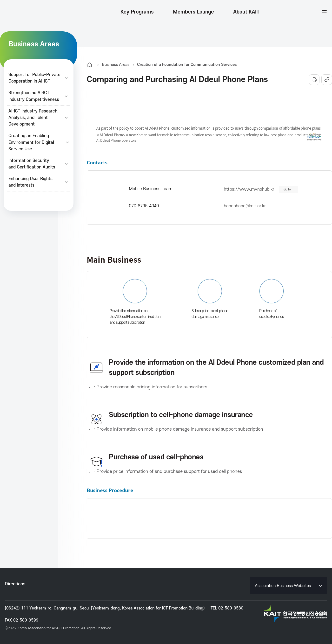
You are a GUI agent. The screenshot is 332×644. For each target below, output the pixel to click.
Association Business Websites (289, 586)
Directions (15, 584)
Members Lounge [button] (193, 12)
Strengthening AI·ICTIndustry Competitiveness (39, 96)
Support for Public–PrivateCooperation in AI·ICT (39, 78)
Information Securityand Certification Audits (39, 164)
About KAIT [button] (246, 12)
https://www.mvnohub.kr (249, 189)
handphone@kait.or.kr (245, 206)
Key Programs (137, 12)
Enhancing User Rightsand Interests (39, 182)
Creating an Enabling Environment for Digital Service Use (39, 142)
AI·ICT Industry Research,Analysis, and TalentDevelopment (39, 118)
